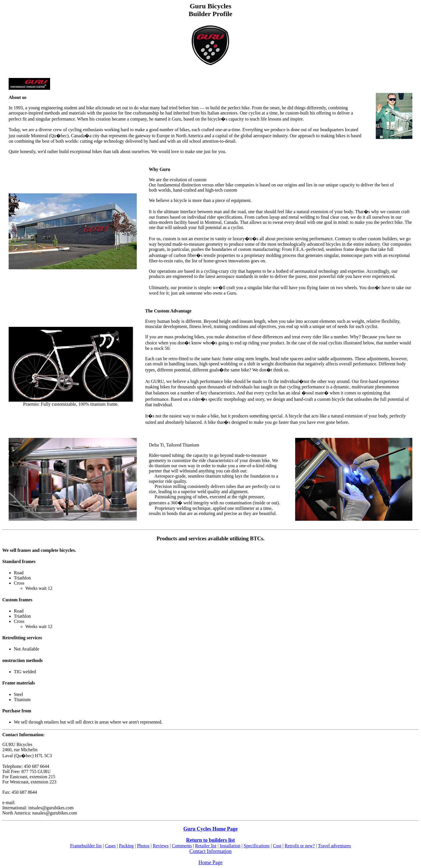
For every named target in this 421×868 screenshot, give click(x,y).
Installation (230, 846)
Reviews (161, 846)
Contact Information (210, 851)
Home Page (210, 863)
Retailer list (206, 846)
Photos (143, 846)
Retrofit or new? (300, 846)
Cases (110, 846)
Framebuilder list (86, 846)
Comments (182, 846)
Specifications (257, 846)
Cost (277, 846)
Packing (126, 846)
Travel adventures (334, 846)
